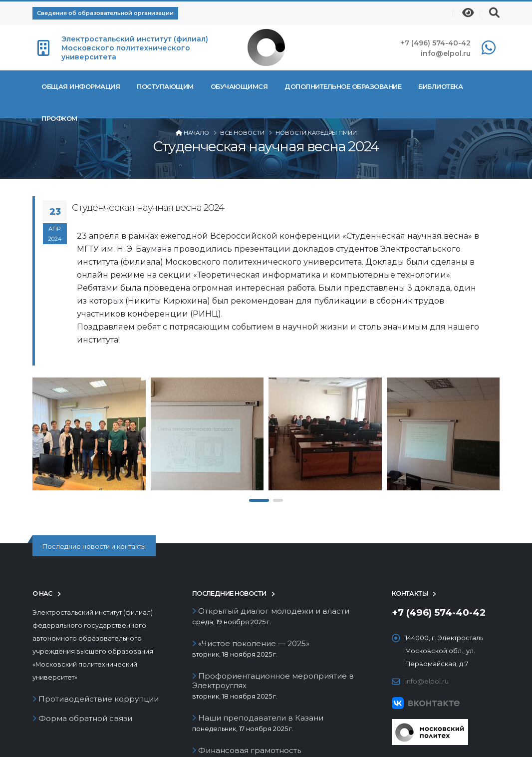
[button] (259, 500)
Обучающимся (239, 86)
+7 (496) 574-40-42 (436, 43)
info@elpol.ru (446, 53)
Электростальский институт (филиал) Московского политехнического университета (135, 48)
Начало (196, 133)
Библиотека (440, 86)
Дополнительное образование (343, 86)
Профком (59, 118)
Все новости (242, 133)
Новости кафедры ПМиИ (316, 133)
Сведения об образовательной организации (105, 13)
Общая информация (81, 86)
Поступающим (165, 86)
